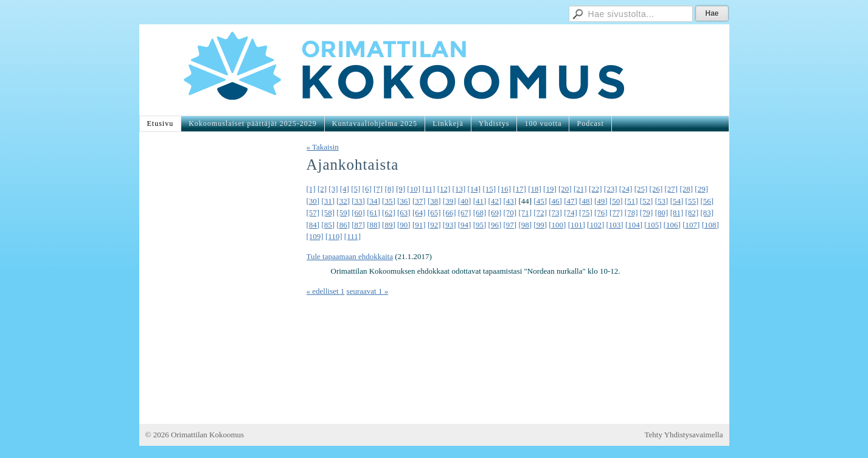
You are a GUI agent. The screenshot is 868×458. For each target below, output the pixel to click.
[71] (525, 213)
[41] (480, 201)
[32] (343, 201)
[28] (686, 189)
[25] (641, 189)
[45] (540, 201)
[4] (345, 189)
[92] (434, 225)
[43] (510, 201)
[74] (571, 213)
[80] (662, 213)
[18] (535, 189)
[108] (710, 225)
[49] (601, 201)
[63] (404, 213)
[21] (580, 189)
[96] (495, 225)
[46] (555, 201)
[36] (404, 201)
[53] (662, 201)
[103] (615, 225)
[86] (343, 225)
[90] (404, 225)
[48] (586, 201)
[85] (328, 225)
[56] (707, 201)
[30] (313, 201)
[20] (565, 189)
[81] (677, 213)
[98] (525, 225)
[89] (389, 225)
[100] (557, 225)
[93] (450, 225)
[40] (465, 201)
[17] (519, 189)
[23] (611, 189)
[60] (358, 213)
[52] (647, 201)
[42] (495, 201)
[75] (586, 213)
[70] (510, 213)
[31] (328, 201)
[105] (653, 225)
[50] (616, 201)
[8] (389, 189)
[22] (595, 189)
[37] (419, 201)
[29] (701, 189)
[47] (571, 201)
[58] (328, 213)
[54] (677, 201)
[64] (419, 213)
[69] (495, 213)
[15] (489, 189)
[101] (577, 225)
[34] (373, 201)
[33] (358, 201)
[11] (429, 189)
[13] (459, 189)
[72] (540, 213)
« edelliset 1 (326, 291)
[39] (450, 201)
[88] (373, 225)
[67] (465, 213)
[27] (671, 189)
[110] (334, 236)
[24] (626, 189)
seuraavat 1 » (368, 291)
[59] (343, 213)
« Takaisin (323, 147)
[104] (634, 225)
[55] (692, 201)
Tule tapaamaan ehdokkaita (350, 256)
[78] (631, 213)
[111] (352, 236)
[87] (358, 225)
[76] (601, 213)
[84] (313, 225)
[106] (672, 225)
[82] (692, 213)
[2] (322, 189)
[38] (434, 201)
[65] (434, 213)
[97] (510, 225)
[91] (419, 225)
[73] (555, 213)
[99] (540, 225)
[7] (378, 189)
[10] (414, 189)
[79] (647, 213)
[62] (389, 213)
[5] (356, 189)
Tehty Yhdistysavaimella (684, 435)
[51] (631, 201)
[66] (450, 213)
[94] (465, 225)
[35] (389, 201)
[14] (474, 189)
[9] (401, 189)
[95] (480, 225)
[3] (333, 189)
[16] (504, 189)
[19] (550, 189)
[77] (616, 213)
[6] (367, 189)
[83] (707, 213)
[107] (691, 225)
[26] (656, 189)
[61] (373, 213)
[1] (311, 189)
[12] (444, 189)
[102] (595, 225)
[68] (480, 213)
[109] (315, 236)
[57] (313, 213)
